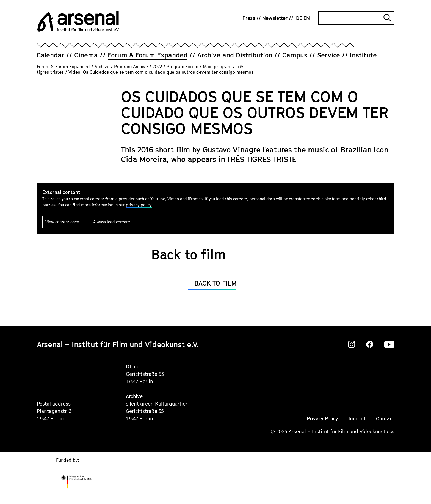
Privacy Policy (322, 419)
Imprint (357, 419)
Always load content (112, 222)
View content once (62, 222)
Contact (385, 419)
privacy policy (139, 205)
